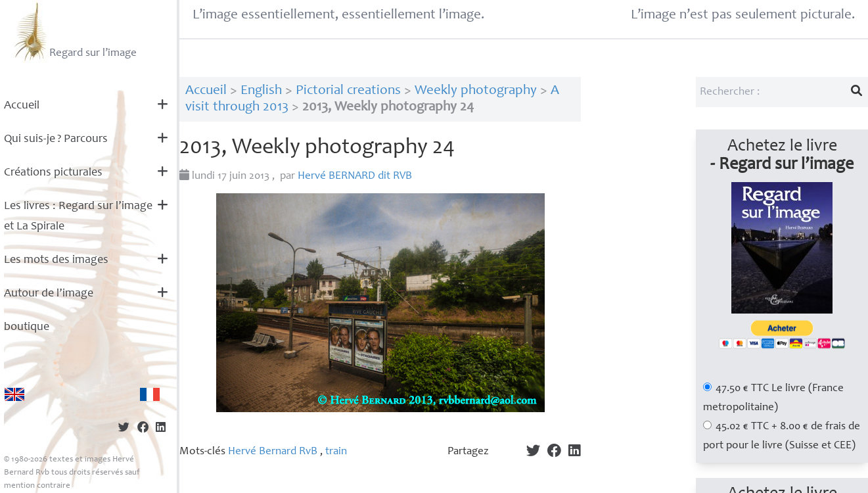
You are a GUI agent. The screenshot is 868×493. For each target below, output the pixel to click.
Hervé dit (355, 176)
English (261, 91)
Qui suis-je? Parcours (56, 139)
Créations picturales (53, 173)
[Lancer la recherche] (857, 92)
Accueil (22, 106)
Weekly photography (476, 91)
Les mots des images (56, 260)
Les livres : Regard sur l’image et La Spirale (78, 217)
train (336, 452)
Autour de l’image (49, 294)
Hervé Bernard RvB (273, 452)
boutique (27, 327)
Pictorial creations (348, 91)
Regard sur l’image (74, 32)
